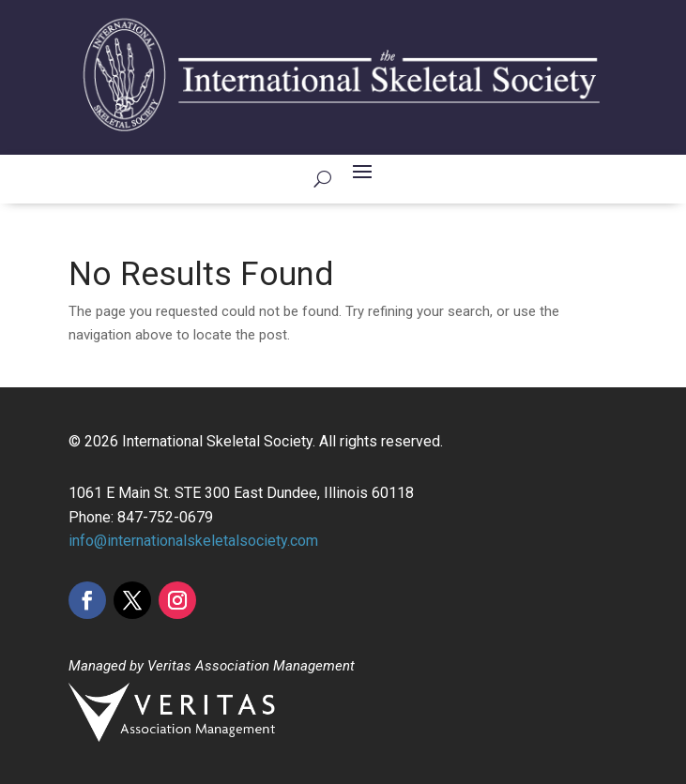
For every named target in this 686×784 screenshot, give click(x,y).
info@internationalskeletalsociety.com (193, 541)
